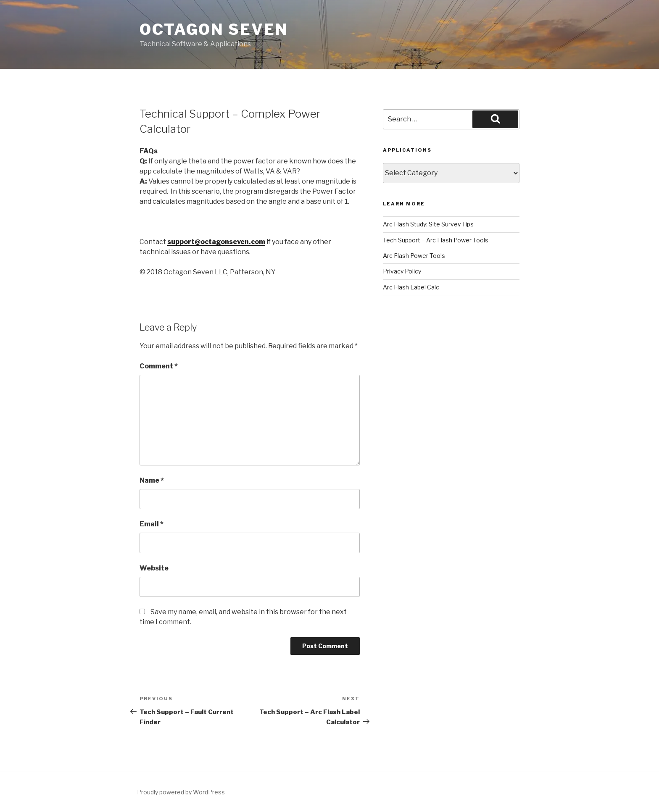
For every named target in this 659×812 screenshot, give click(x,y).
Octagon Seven (214, 29)
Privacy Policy (402, 271)
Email (152, 524)
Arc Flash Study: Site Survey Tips (428, 224)
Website (154, 568)
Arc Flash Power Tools (414, 256)
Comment (159, 366)
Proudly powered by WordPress (181, 792)
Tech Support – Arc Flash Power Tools (436, 240)
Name (152, 480)
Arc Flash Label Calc (411, 287)
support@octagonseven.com (216, 242)
